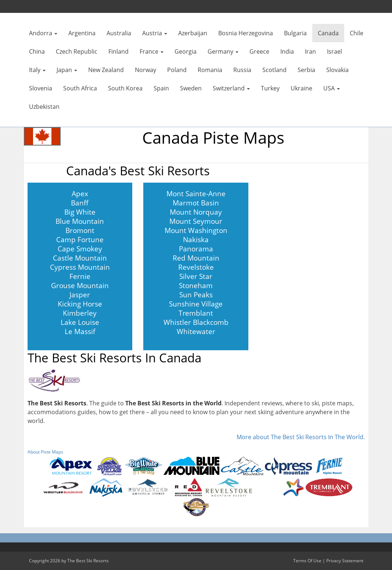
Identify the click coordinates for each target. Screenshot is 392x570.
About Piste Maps (45, 452)
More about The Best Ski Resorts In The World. (301, 437)
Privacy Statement (345, 561)
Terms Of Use (307, 561)
